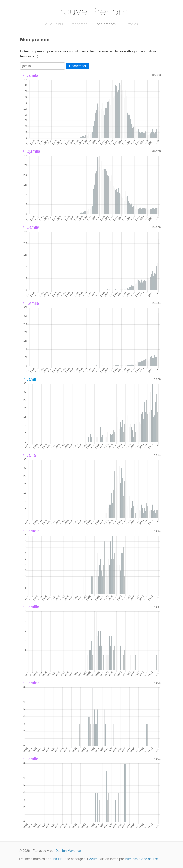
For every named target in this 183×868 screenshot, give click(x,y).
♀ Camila (31, 227)
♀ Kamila (31, 303)
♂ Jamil (29, 379)
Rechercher (78, 66)
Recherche (79, 24)
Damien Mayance (68, 851)
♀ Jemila (30, 759)
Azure (93, 859)
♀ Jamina (31, 683)
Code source (149, 859)
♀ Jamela (31, 531)
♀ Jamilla (31, 607)
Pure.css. (132, 859)
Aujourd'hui (54, 24)
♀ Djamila (31, 151)
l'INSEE (57, 859)
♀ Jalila (29, 455)
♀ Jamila (30, 75)
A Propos (131, 24)
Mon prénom (106, 24)
